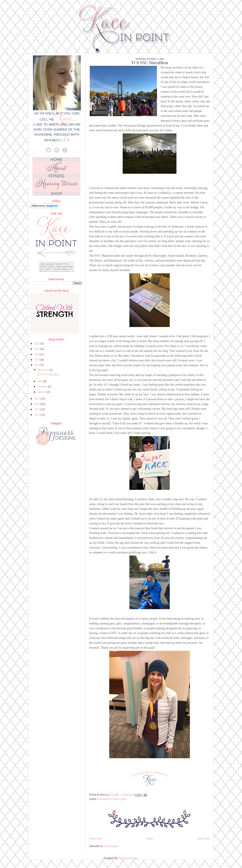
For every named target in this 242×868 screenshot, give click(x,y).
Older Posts (204, 839)
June (40, 381)
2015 (37, 409)
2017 (37, 399)
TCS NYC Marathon (150, 62)
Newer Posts (96, 839)
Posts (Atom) (111, 846)
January (42, 392)
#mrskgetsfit (104, 799)
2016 (37, 404)
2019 (37, 360)
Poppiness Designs (128, 858)
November (44, 370)
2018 (37, 365)
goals (124, 799)
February (43, 386)
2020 (37, 354)
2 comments (127, 795)
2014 (37, 415)
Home (150, 839)
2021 (37, 349)
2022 (37, 344)
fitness (116, 799)
